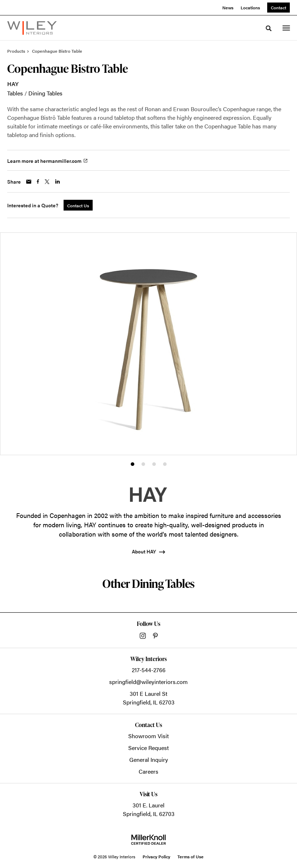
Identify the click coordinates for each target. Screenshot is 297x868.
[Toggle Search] (269, 28)
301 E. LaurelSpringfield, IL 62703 (149, 809)
